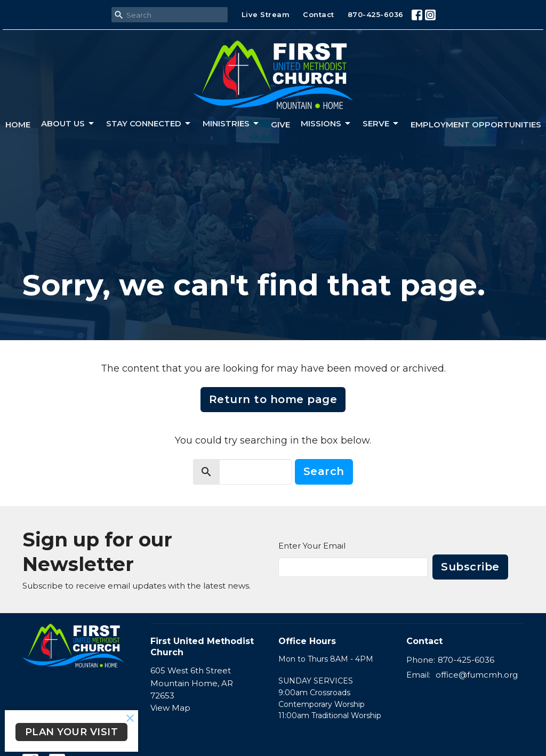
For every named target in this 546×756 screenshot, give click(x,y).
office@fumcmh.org (477, 675)
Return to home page (273, 399)
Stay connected (149, 124)
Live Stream (266, 14)
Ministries (231, 124)
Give (280, 124)
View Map (170, 708)
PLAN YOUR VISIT (72, 732)
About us (68, 124)
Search (324, 471)
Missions (326, 124)
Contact (319, 14)
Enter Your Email (312, 546)
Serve (381, 124)
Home (18, 124)
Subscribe (470, 567)
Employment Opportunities (476, 124)
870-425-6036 (376, 14)
